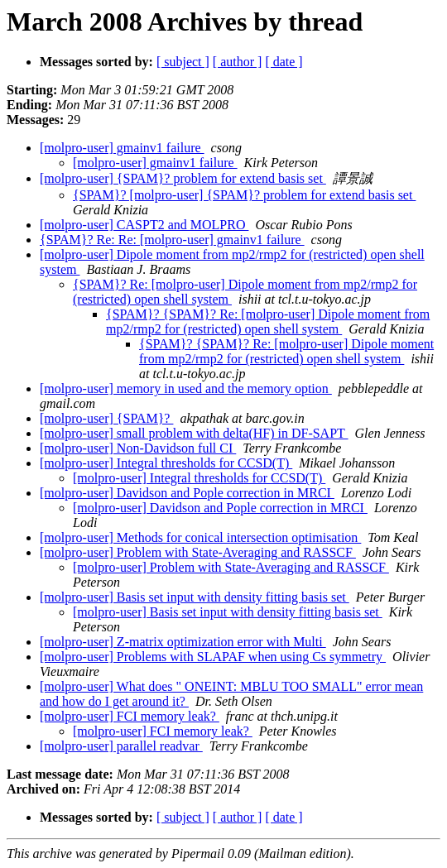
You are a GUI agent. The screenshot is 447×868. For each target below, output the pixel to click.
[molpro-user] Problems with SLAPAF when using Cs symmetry (213, 657)
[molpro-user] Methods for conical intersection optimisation (200, 537)
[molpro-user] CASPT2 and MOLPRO (144, 225)
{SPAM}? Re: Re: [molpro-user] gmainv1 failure (172, 240)
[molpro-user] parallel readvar (121, 746)
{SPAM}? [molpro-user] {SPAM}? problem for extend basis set (244, 195)
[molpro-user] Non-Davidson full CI (138, 448)
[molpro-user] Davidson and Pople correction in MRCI (187, 493)
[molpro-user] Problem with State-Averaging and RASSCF (198, 552)
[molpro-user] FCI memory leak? (130, 716)
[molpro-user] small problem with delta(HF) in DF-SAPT (194, 433)
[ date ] (284, 62)
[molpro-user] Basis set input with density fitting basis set (195, 597)
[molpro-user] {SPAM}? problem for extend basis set (183, 178)
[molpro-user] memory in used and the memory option (186, 388)
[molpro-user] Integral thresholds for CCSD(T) (166, 463)
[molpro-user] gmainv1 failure (122, 148)
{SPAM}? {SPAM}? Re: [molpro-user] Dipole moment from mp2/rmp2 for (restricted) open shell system (268, 321)
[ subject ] (183, 62)
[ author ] (238, 62)
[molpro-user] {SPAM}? (106, 418)
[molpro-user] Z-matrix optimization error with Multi (183, 642)
